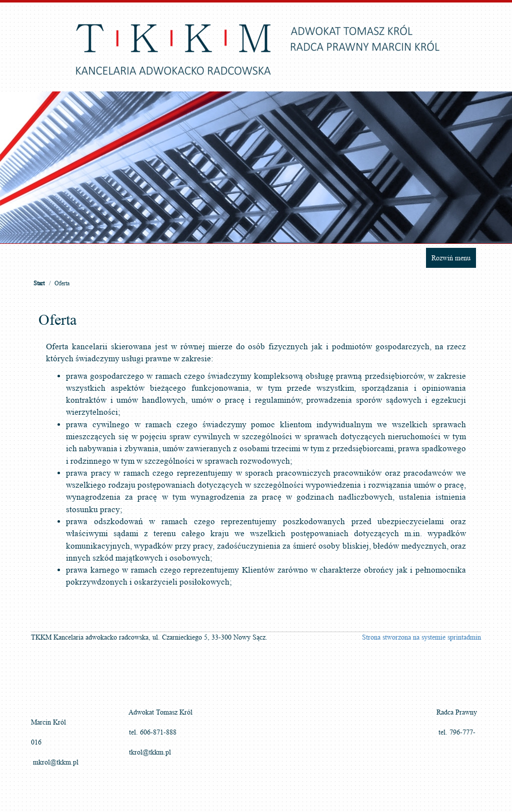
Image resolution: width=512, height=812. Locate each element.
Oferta (62, 283)
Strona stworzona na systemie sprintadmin (421, 637)
